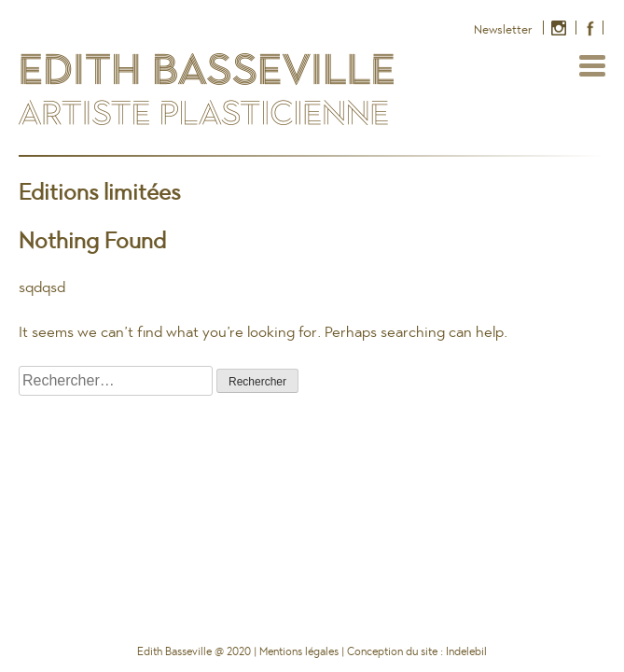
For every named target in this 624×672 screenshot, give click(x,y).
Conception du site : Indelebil (417, 651)
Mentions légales (299, 651)
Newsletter (503, 29)
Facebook (588, 30)
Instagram (561, 30)
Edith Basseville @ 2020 (194, 651)
